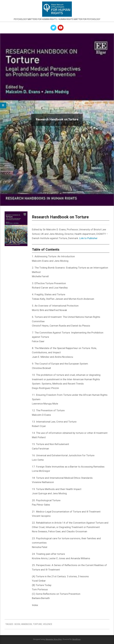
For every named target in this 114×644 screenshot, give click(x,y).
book (17, 624)
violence (48, 624)
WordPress (76, 639)
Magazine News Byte (54, 639)
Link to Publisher (88, 238)
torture (37, 624)
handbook (26, 624)
